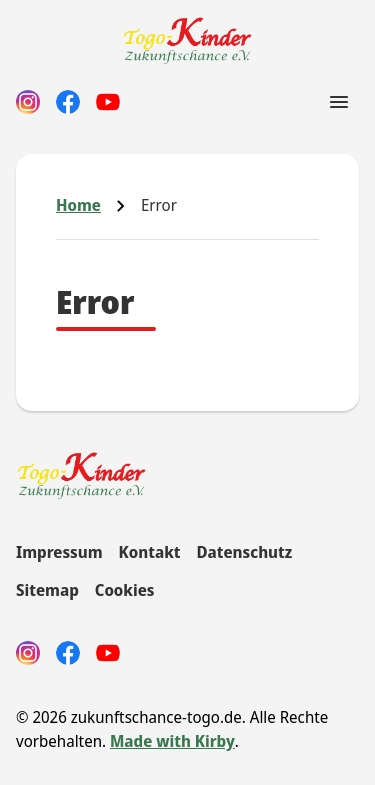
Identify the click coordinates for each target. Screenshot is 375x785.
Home (78, 205)
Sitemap (47, 590)
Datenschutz (244, 552)
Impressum (59, 552)
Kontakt (150, 552)
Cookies (125, 590)
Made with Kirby (172, 741)
